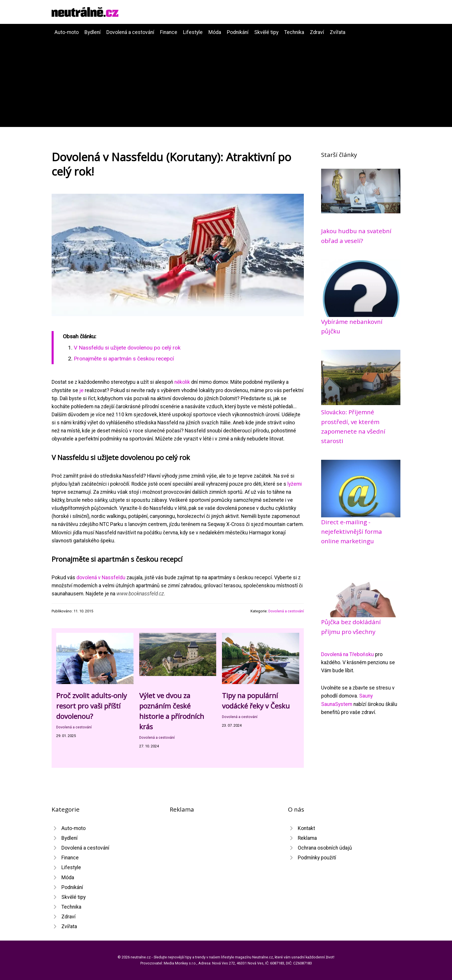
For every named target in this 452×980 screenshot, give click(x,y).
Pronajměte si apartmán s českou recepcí (124, 359)
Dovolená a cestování (130, 32)
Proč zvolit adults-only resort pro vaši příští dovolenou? (92, 706)
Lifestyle (193, 32)
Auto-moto (67, 32)
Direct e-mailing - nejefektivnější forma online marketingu (352, 532)
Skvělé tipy (266, 32)
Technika (294, 32)
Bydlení (93, 32)
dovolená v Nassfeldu (101, 578)
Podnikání (238, 32)
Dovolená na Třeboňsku (348, 654)
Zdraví (317, 32)
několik (182, 382)
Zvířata (338, 32)
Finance (169, 32)
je (81, 390)
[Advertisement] (226, 79)
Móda (215, 32)
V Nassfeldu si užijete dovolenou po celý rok (127, 348)
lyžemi (295, 484)
